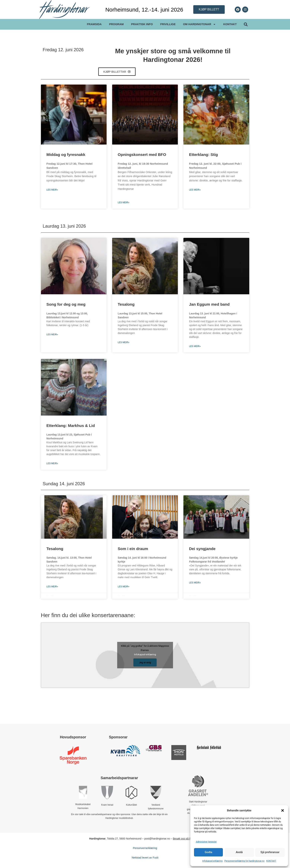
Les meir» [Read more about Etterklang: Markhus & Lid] (52, 463)
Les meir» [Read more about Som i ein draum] (124, 587)
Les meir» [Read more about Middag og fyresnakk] (52, 190)
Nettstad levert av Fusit (145, 858)
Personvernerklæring (145, 848)
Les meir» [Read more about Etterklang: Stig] (195, 190)
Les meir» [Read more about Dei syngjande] (195, 583)
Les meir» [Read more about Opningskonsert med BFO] (124, 202)
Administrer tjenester (206, 842)
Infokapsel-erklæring (212, 861)
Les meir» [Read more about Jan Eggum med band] (195, 346)
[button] (283, 810)
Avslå (239, 852)
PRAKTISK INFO (142, 24)
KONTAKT (271, 861)
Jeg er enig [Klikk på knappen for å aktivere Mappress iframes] (145, 662)
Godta (209, 852)
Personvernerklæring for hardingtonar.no (244, 861)
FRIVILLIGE (168, 24)
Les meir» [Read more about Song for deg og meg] (52, 335)
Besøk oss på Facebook (187, 839)
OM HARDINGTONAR (199, 24)
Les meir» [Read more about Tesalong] (124, 342)
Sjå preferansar (270, 852)
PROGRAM (116, 24)
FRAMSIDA (94, 24)
